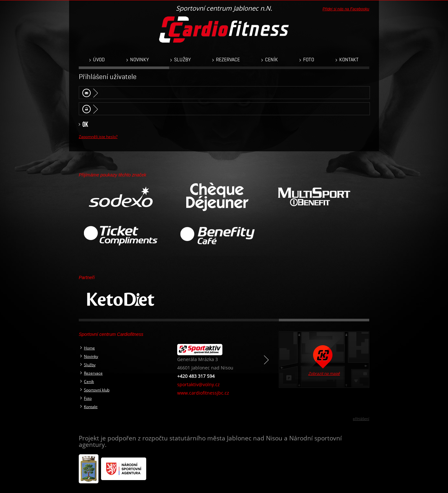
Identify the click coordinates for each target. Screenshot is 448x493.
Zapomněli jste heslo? (98, 137)
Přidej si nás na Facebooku (346, 9)
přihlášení (361, 419)
